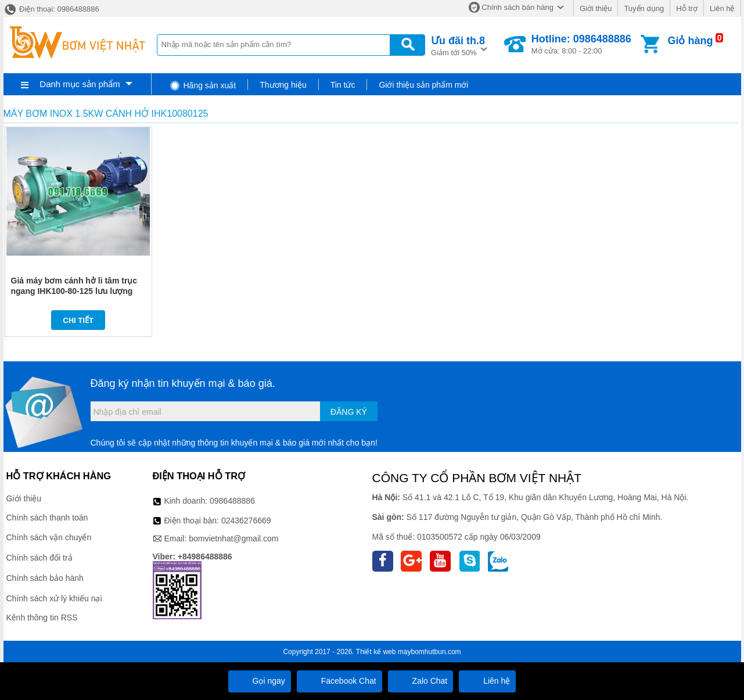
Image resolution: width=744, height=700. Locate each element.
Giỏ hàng (690, 41)
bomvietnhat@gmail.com (233, 539)
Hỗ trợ (687, 8)
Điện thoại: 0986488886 (51, 9)
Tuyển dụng (644, 8)
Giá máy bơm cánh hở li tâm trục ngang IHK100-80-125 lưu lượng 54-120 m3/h (74, 291)
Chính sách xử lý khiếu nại (54, 598)
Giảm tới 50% (458, 45)
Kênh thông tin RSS (42, 618)
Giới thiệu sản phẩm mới (423, 85)
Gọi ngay (260, 681)
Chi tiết (78, 320)
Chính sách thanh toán (47, 518)
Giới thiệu (596, 8)
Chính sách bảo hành (45, 578)
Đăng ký (349, 412)
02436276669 (246, 520)
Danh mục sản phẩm (80, 84)
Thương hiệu (283, 85)
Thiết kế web (376, 652)
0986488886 (232, 501)
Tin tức (343, 85)
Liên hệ (722, 8)
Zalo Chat (421, 681)
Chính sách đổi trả (39, 558)
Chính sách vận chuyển (49, 537)
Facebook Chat (339, 681)
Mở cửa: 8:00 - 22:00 (581, 44)
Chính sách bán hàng (517, 7)
